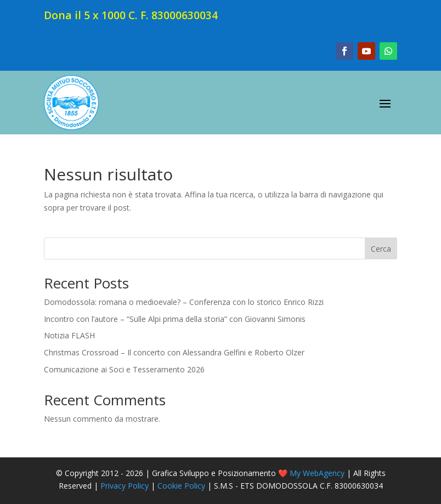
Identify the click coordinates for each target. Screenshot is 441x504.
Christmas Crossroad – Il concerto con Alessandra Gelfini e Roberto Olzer (174, 352)
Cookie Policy (181, 486)
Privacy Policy (125, 486)
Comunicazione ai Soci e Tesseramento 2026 (124, 369)
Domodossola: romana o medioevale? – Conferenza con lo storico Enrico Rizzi (184, 302)
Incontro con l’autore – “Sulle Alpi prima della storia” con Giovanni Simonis (175, 319)
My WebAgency (317, 473)
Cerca (381, 249)
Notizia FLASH (69, 335)
